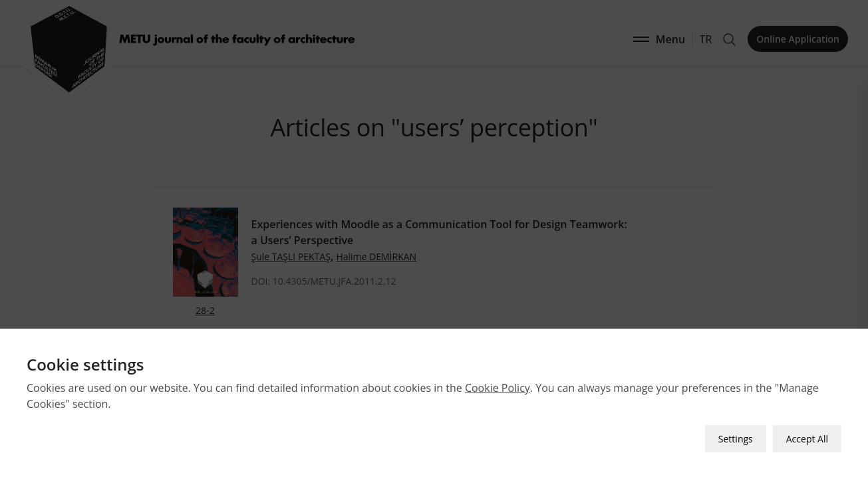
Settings (736, 439)
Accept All (807, 439)
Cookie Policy (498, 388)
